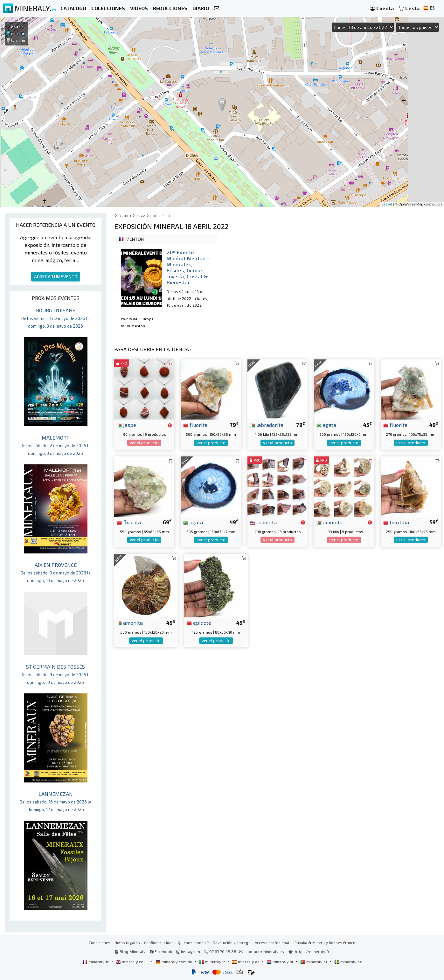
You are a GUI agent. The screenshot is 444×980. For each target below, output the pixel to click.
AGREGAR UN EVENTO (56, 277)
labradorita (267, 425)
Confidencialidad (159, 942)
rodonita (263, 522)
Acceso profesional (273, 942)
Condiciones (100, 942)
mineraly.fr (96, 962)
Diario (125, 215)
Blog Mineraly (130, 951)
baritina (396, 522)
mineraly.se (348, 962)
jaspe (126, 425)
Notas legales (127, 942)
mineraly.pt (314, 962)
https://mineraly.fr (312, 951)
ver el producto (144, 443)
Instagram (188, 951)
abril (156, 215)
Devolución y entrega (232, 942)
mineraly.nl (280, 962)
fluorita (195, 425)
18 (168, 215)
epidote (199, 622)
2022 (141, 215)
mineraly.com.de (174, 962)
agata (326, 425)
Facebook (161, 951)
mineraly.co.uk (133, 962)
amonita (330, 522)
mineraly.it (212, 962)
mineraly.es (246, 962)
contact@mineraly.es (265, 951)
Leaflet (387, 204)
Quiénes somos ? (193, 942)
